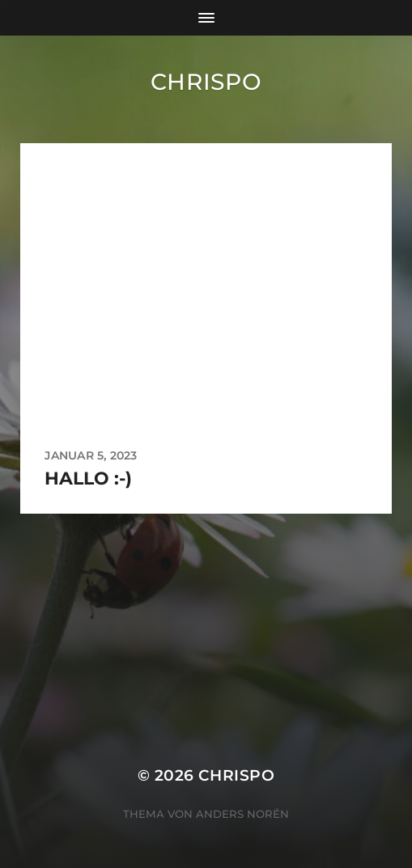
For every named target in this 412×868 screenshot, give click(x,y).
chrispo (206, 82)
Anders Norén (242, 814)
